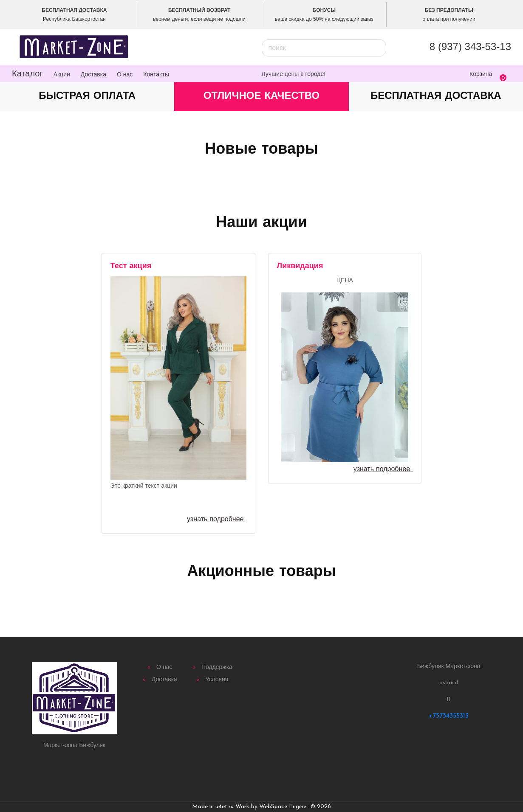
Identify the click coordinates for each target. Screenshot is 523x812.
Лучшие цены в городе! (294, 74)
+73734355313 (449, 716)
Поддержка (217, 667)
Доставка (93, 74)
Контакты (156, 74)
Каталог (27, 73)
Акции (62, 74)
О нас (125, 74)
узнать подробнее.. (217, 520)
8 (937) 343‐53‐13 (470, 46)
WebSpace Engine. (283, 807)
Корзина (481, 74)
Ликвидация (300, 266)
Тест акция (131, 266)
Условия (217, 680)
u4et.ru (225, 807)
